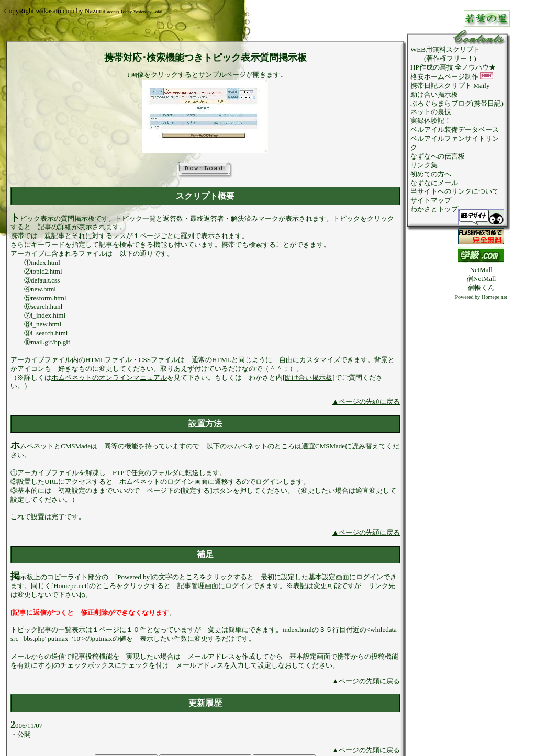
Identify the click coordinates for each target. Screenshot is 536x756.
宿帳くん (481, 287)
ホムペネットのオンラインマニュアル (109, 377)
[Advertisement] (481, 458)
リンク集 (424, 165)
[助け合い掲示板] (309, 377)
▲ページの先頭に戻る (366, 402)
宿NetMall (481, 279)
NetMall (481, 270)
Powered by (468, 297)
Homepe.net (494, 297)
